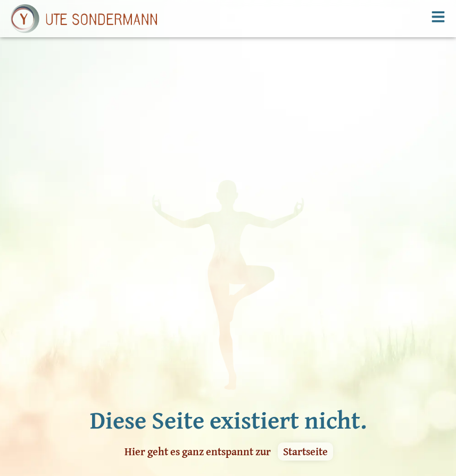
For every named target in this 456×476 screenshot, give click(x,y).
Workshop (107, 413)
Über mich (108, 430)
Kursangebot (34, 463)
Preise (22, 446)
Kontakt (103, 446)
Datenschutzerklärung (202, 446)
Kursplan (28, 430)
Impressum (181, 430)
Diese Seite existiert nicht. (228, 310)
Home (22, 413)
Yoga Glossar (184, 413)
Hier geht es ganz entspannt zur (198, 342)
